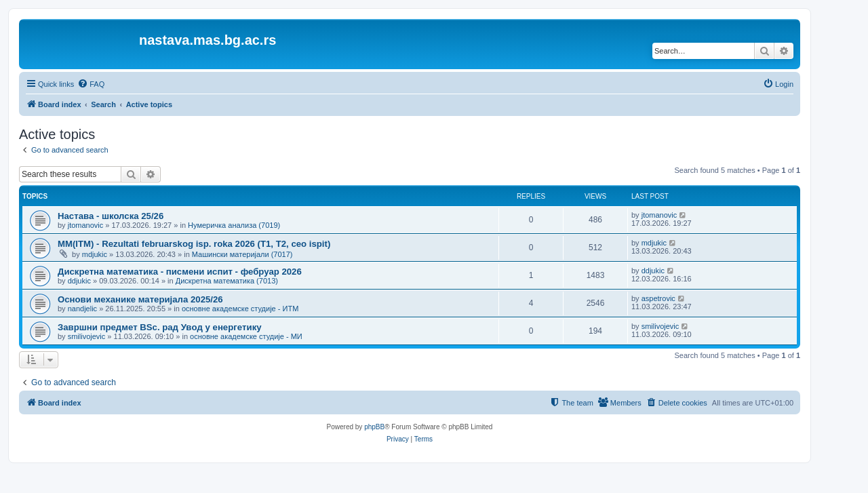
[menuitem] (91, 84)
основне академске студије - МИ (246, 336)
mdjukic (95, 254)
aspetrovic (658, 298)
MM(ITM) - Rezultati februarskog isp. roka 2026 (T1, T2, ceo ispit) (194, 244)
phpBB (374, 427)
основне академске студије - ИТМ (240, 309)
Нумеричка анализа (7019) (234, 225)
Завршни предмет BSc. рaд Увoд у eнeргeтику (160, 327)
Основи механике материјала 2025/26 (140, 299)
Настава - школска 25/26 (111, 216)
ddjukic (79, 281)
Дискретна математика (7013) (227, 281)
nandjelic (82, 309)
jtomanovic (86, 225)
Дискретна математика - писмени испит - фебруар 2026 (180, 272)
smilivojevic (87, 336)
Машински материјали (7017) (242, 254)
